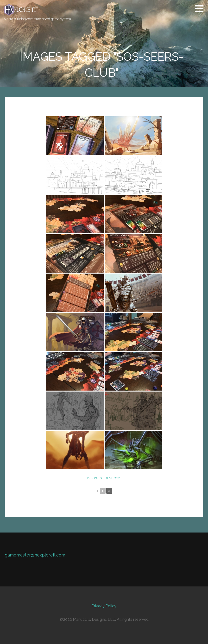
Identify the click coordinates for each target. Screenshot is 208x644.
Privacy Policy (104, 606)
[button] (201, 9)
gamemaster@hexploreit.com (35, 555)
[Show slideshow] (104, 478)
